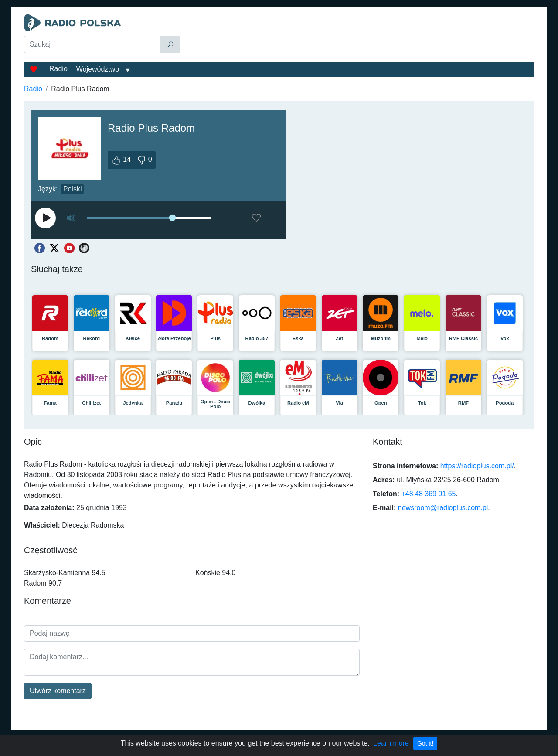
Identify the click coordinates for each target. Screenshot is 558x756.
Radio (58, 69)
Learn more (391, 743)
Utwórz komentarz (58, 691)
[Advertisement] (359, 36)
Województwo (98, 69)
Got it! (425, 743)
